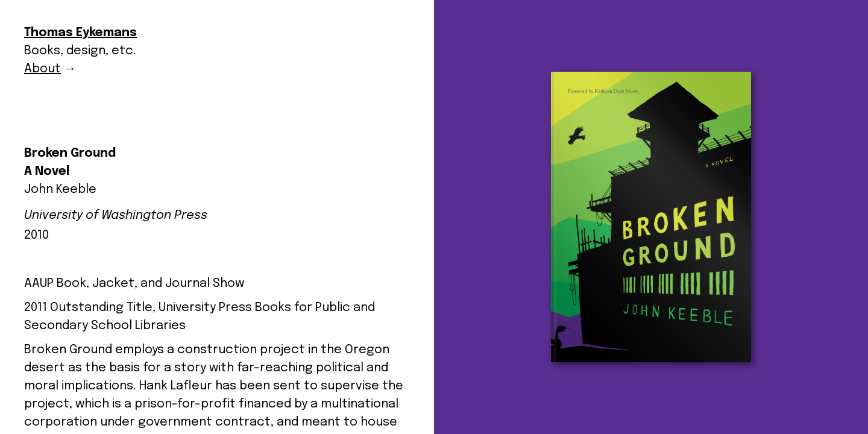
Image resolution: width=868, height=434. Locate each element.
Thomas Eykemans (80, 33)
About (42, 69)
